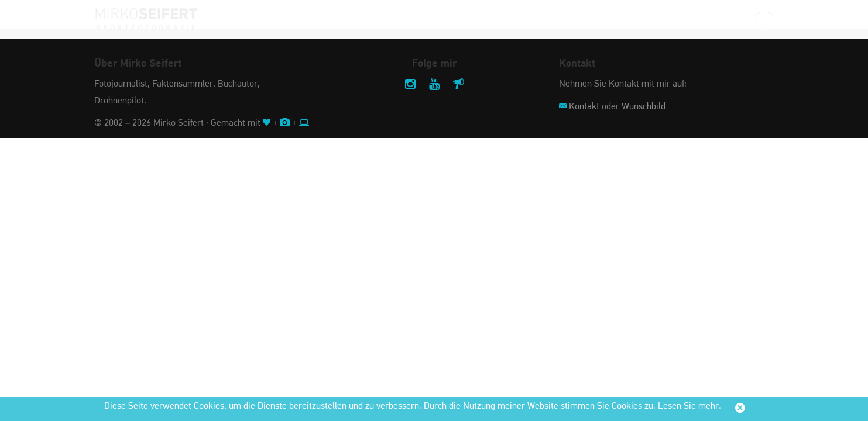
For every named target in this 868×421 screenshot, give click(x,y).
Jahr (547, 20)
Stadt (504, 20)
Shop (697, 20)
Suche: (735, 20)
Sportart (451, 20)
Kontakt (584, 107)
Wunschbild (644, 107)
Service (653, 20)
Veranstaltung (378, 20)
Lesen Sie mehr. (689, 406)
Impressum (597, 20)
